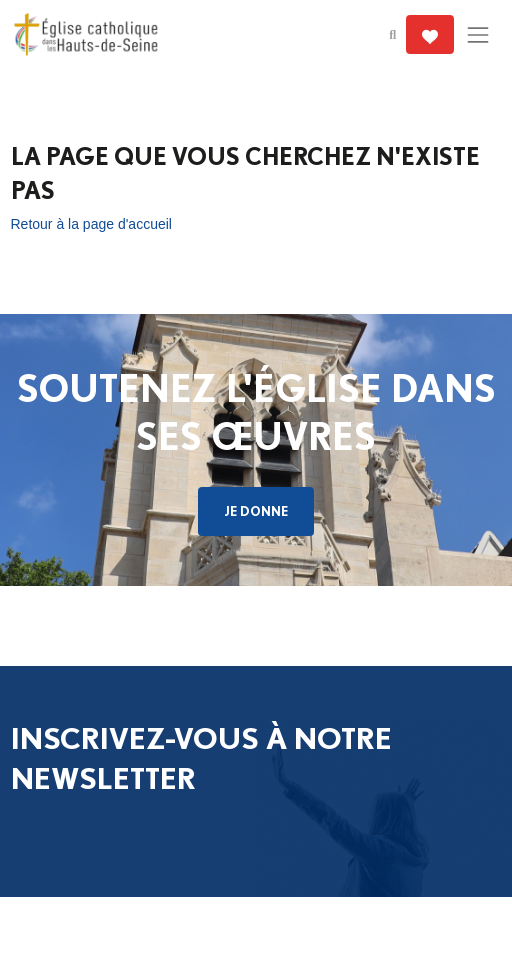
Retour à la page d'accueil (91, 224)
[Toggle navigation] (477, 34)
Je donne (256, 511)
